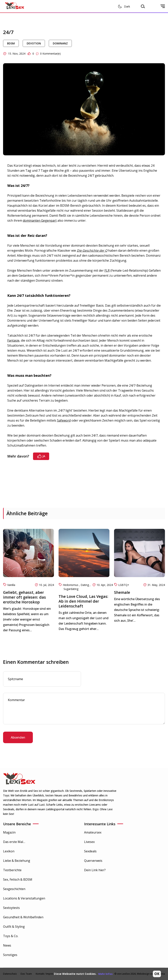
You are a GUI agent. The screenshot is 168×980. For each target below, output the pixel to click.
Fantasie (13, 340)
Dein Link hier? (95, 870)
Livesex (89, 842)
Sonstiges (10, 955)
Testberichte (12, 870)
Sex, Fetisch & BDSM (18, 879)
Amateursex (93, 832)
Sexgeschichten (14, 889)
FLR (107, 270)
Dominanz (60, 43)
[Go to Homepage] (15, 6)
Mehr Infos (105, 974)
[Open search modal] (143, 6)
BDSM (11, 43)
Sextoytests (11, 908)
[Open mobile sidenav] (163, 6)
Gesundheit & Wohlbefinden (23, 917)
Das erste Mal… (14, 842)
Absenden (18, 737)
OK (157, 974)
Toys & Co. (11, 936)
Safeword (64, 420)
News (7, 945)
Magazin (9, 832)
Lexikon (9, 851)
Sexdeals (90, 851)
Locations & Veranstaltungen (24, 898)
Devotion (34, 43)
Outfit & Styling (14, 927)
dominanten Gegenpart (40, 220)
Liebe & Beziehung (17, 861)
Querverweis (93, 861)
